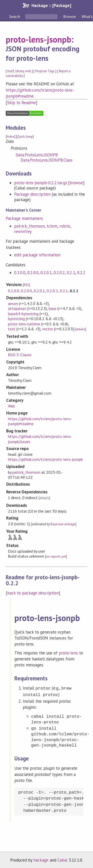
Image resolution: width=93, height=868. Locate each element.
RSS (26, 285)
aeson (13, 303)
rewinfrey (23, 231)
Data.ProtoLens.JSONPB (37, 155)
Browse (70, 16)
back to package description (33, 593)
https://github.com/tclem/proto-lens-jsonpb (45, 459)
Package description (32, 194)
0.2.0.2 (59, 273)
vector (48, 329)
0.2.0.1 (46, 273)
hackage (41, 859)
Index (11, 137)
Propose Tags (45, 71)
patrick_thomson (29, 226)
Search (15, 16)
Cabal (62, 859)
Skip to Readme (22, 103)
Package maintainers (24, 218)
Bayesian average (63, 524)
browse (76, 183)
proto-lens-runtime (24, 324)
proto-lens (68, 653)
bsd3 (11, 71)
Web (11, 406)
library (20, 71)
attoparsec (17, 308)
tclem (52, 226)
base (52, 308)
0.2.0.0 (33, 273)
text (12, 329)
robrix (65, 226)
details (80, 329)
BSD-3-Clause (20, 355)
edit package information (37, 255)
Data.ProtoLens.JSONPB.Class (47, 160)
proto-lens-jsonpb (38, 39)
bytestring (16, 319)
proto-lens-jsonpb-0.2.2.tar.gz (41, 183)
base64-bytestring (23, 314)
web (28, 71)
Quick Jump (25, 137)
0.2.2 (81, 273)
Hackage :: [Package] (51, 5)
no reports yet (56, 556)
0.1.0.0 (20, 273)
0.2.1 (71, 273)
